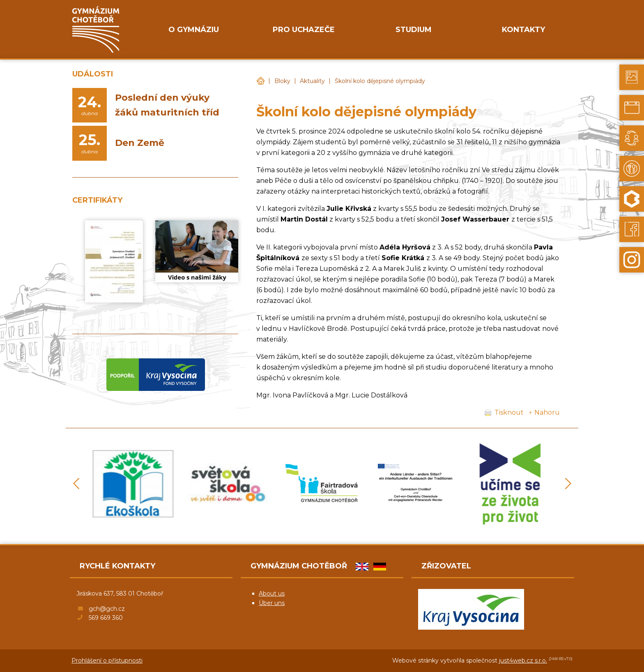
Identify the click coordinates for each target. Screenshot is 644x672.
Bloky (282, 81)
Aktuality (312, 81)
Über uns (272, 603)
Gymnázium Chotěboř (260, 81)
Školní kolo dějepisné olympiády (380, 81)
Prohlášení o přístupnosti (107, 660)
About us (272, 593)
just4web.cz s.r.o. (523, 660)
